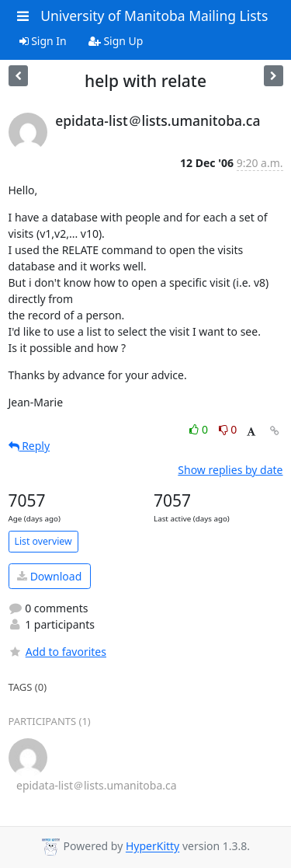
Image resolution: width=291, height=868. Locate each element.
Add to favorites (57, 652)
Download (49, 576)
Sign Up (116, 41)
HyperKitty (152, 847)
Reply (29, 446)
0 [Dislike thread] (228, 429)
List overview (43, 541)
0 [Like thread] (200, 429)
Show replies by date (230, 470)
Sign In (43, 41)
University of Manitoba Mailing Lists (154, 16)
